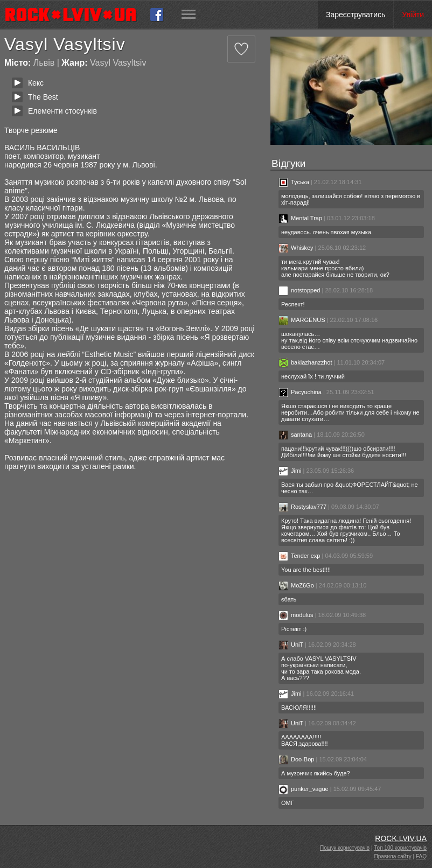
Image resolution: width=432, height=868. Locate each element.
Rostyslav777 (302, 507)
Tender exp (299, 556)
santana (295, 435)
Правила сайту (393, 856)
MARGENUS (302, 320)
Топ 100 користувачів (400, 848)
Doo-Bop (296, 759)
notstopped (299, 290)
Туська (294, 182)
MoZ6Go (296, 585)
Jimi (290, 471)
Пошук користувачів (345, 848)
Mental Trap (300, 218)
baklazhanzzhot (305, 362)
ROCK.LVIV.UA (401, 838)
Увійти (413, 15)
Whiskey (296, 248)
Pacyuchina (300, 392)
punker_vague (304, 789)
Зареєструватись (356, 15)
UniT (291, 645)
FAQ (421, 856)
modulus (296, 615)
